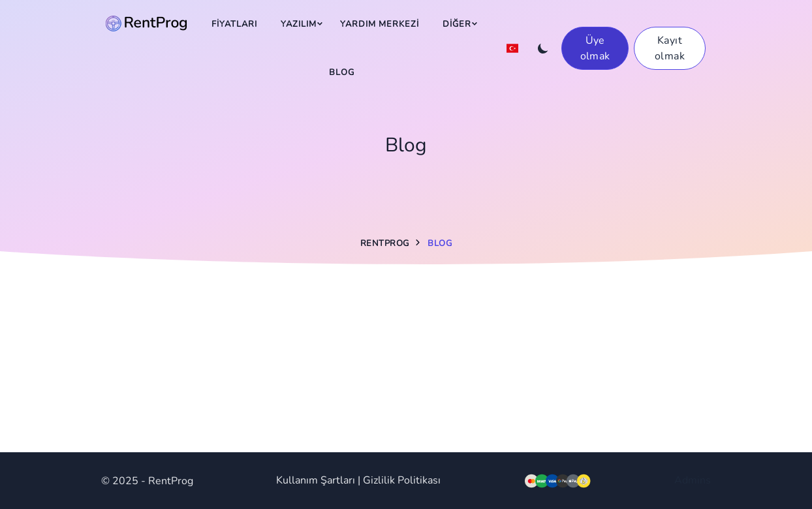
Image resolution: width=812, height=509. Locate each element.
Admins (693, 480)
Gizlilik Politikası (402, 480)
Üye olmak (595, 48)
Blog (342, 72)
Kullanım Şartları (316, 480)
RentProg (385, 243)
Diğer (457, 24)
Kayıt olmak (670, 48)
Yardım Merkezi (380, 24)
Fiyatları (234, 24)
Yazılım (299, 24)
